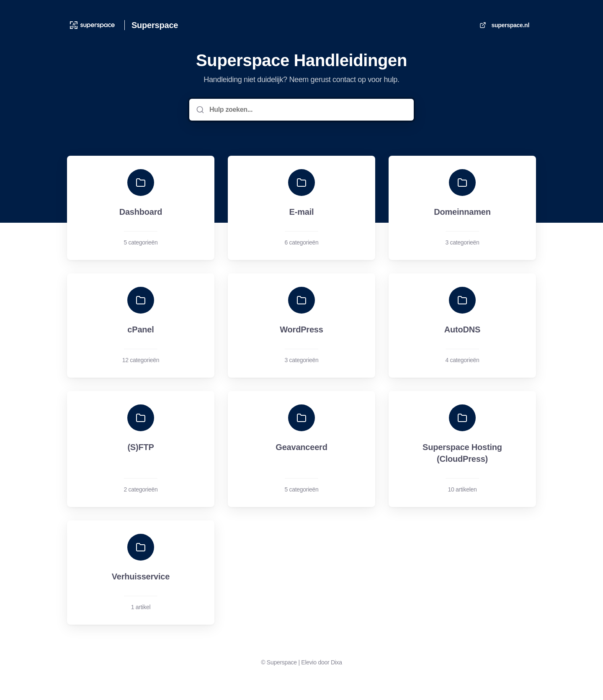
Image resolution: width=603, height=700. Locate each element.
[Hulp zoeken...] (307, 110)
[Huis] (92, 25)
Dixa (336, 662)
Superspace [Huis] (155, 25)
